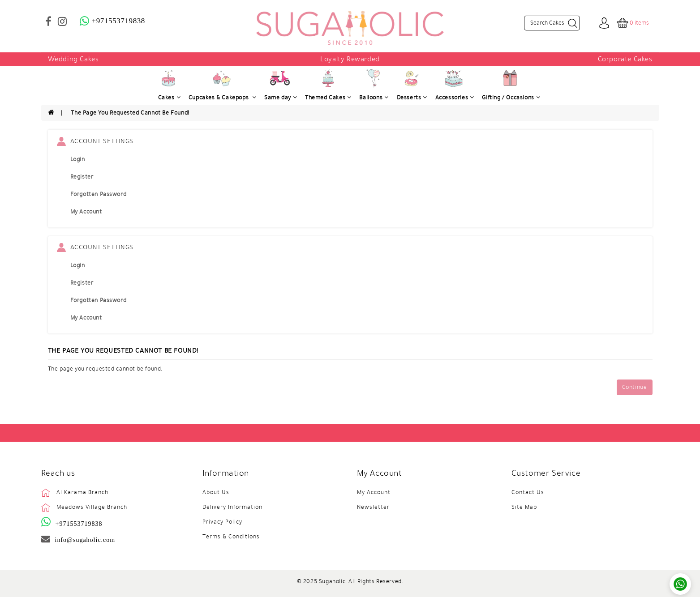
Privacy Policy (222, 522)
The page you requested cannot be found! (130, 113)
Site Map (524, 507)
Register (82, 177)
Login (78, 159)
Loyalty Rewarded (350, 59)
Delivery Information (232, 507)
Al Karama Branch (82, 492)
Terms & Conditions (231, 537)
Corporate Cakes (625, 59)
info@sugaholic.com (85, 540)
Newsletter (373, 507)
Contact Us (528, 492)
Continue (635, 387)
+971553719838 (79, 524)
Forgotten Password (99, 194)
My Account (86, 212)
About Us (216, 492)
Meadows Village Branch (92, 507)
